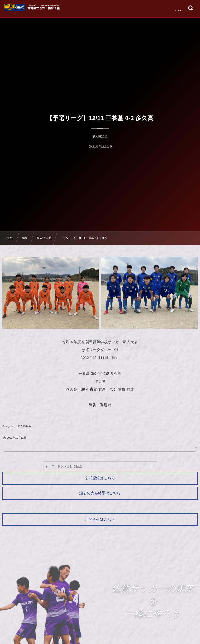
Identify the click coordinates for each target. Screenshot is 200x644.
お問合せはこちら (100, 520)
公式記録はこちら (100, 478)
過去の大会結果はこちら (100, 493)
